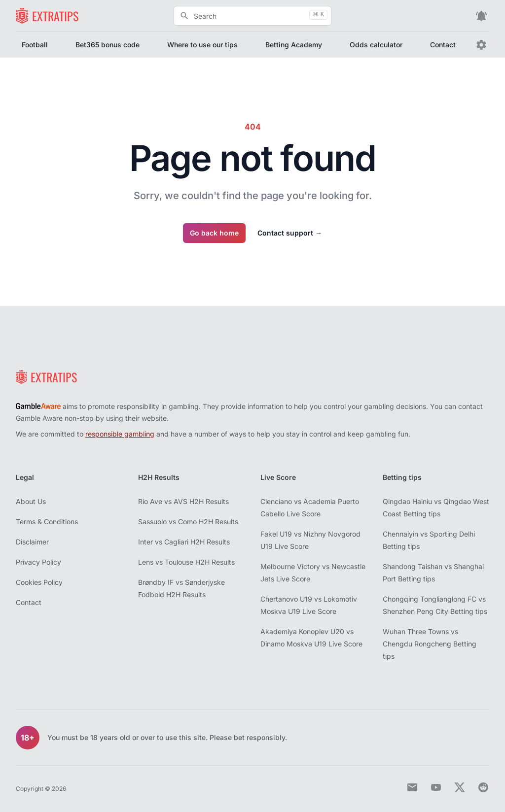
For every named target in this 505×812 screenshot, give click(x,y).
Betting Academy (294, 45)
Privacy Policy (38, 562)
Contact (443, 45)
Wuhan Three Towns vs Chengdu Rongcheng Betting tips (430, 644)
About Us (31, 501)
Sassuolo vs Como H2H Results (188, 522)
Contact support (290, 233)
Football (35, 45)
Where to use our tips (202, 45)
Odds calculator (376, 45)
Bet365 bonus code (108, 45)
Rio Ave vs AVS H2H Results (183, 501)
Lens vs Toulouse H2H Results (186, 562)
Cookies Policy (39, 582)
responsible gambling (120, 434)
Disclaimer (32, 542)
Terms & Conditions (47, 522)
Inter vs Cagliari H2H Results (184, 542)
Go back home (214, 233)
